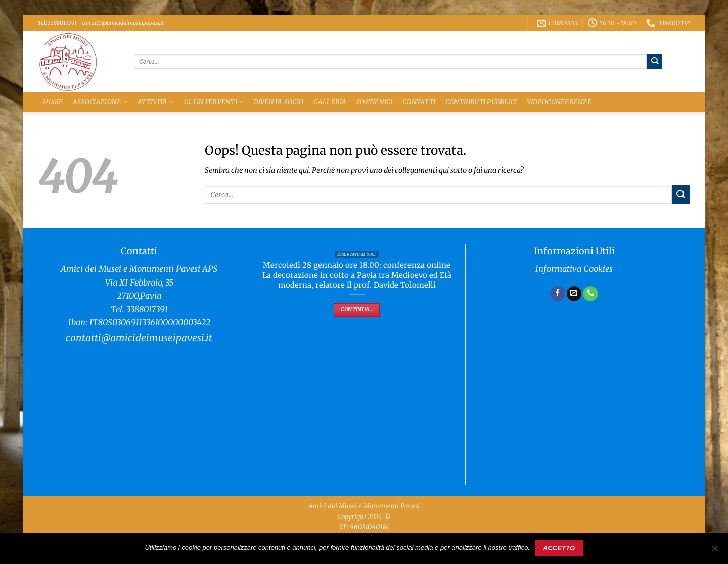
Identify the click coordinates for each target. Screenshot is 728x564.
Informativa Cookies (574, 269)
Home (53, 102)
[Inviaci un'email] (574, 294)
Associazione (100, 102)
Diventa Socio (279, 102)
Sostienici (375, 102)
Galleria (330, 102)
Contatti (419, 102)
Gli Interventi (214, 102)
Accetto (559, 548)
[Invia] (654, 61)
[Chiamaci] (590, 294)
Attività (156, 102)
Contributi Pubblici (481, 102)
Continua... (357, 310)
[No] (714, 551)
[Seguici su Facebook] (558, 294)
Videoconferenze (559, 102)
